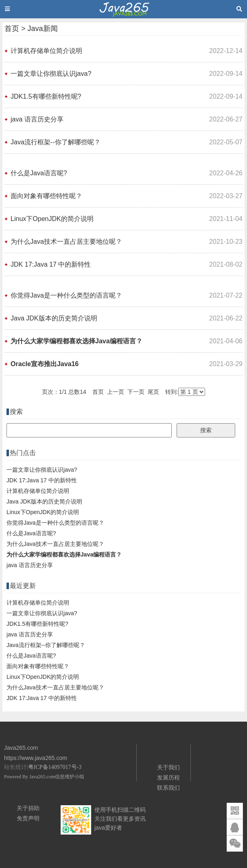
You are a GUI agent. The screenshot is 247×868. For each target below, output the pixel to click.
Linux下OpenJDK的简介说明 (52, 219)
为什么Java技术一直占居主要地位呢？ (66, 242)
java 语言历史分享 (37, 119)
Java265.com (42, 777)
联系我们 (168, 788)
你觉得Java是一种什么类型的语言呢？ (66, 295)
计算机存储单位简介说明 (46, 51)
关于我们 (168, 767)
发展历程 (168, 777)
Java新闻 (43, 29)
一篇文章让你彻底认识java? (51, 74)
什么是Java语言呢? (39, 173)
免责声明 (28, 818)
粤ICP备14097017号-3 (55, 767)
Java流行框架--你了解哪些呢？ (55, 142)
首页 (12, 29)
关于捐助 (28, 808)
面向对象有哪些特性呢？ (46, 196)
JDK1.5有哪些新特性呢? (46, 96)
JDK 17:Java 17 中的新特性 (51, 264)
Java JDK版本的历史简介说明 (54, 318)
